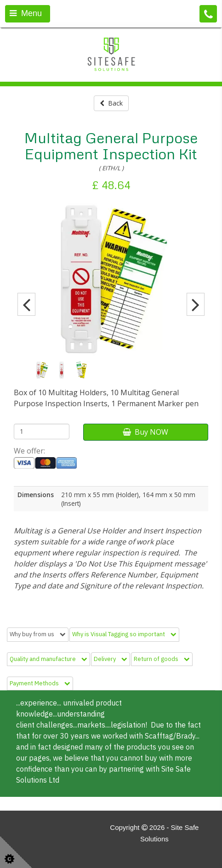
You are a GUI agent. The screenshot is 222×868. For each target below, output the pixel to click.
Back (111, 103)
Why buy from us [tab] (38, 634)
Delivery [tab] (111, 659)
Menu (26, 13)
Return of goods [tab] (162, 659)
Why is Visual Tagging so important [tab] (124, 634)
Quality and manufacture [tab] (48, 659)
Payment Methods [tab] (40, 683)
